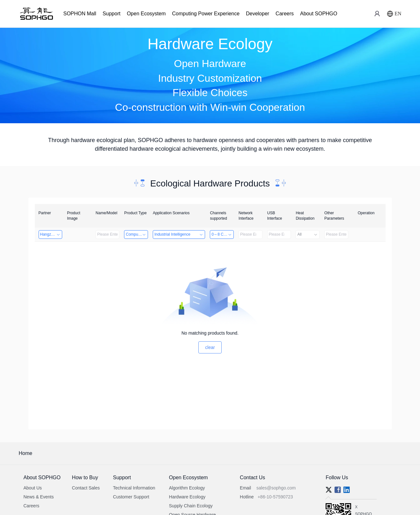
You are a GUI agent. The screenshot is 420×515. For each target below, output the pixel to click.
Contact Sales (86, 488)
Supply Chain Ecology (191, 506)
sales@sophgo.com (276, 488)
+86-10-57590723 (275, 497)
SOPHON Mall (80, 14)
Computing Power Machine (137, 234)
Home (26, 453)
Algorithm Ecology (187, 488)
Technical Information (134, 488)
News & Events (39, 497)
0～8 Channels (223, 234)
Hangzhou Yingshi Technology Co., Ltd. (51, 234)
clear (210, 347)
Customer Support (131, 497)
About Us (33, 488)
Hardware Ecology (187, 497)
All (308, 234)
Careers (285, 14)
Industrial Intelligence (179, 234)
